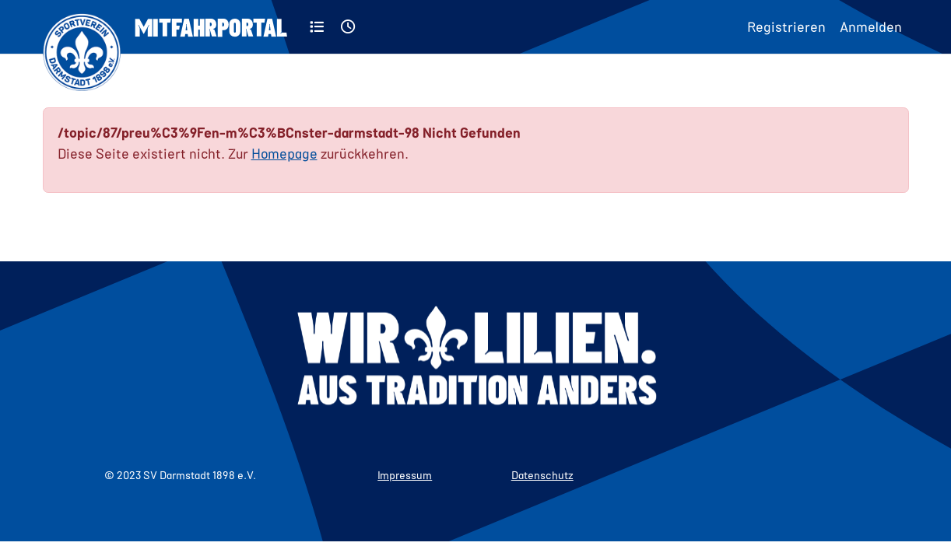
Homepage (284, 153)
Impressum (405, 475)
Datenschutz (542, 475)
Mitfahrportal (211, 26)
